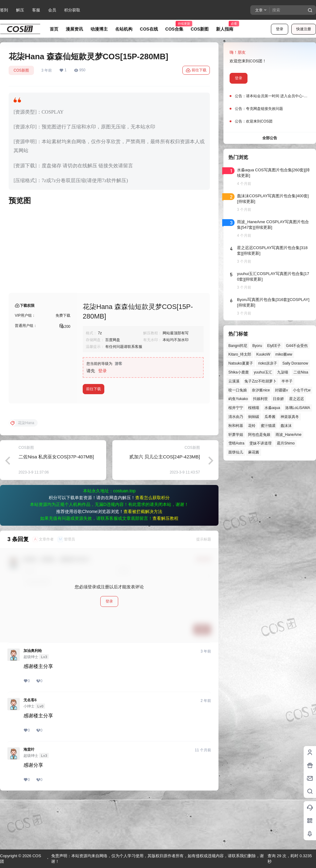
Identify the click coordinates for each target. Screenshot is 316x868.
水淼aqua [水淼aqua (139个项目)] (272, 408)
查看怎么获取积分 (152, 547)
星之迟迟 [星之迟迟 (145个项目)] (297, 399)
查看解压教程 (165, 568)
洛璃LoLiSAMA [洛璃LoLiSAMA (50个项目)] (298, 408)
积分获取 (72, 10)
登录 (280, 29)
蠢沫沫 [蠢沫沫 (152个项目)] (286, 426)
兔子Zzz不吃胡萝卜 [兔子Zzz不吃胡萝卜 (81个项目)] (260, 381)
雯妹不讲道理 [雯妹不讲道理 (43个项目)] (260, 443)
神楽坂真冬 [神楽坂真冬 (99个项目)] (290, 417)
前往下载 (196, 70)
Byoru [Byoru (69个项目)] (257, 346)
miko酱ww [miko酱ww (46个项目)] (284, 354)
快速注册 (304, 29)
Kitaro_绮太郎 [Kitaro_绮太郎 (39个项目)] (240, 354)
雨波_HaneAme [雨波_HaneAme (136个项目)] (289, 435)
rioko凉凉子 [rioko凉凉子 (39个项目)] (268, 363)
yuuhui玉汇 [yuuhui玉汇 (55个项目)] (263, 372)
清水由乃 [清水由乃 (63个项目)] (236, 417)
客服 (36, 10)
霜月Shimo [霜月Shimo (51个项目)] (286, 443)
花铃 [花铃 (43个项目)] (252, 426)
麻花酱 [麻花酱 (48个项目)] (254, 452)
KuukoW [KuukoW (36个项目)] (263, 354)
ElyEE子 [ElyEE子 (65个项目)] (274, 346)
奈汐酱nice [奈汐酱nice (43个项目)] (261, 390)
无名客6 (30, 750)
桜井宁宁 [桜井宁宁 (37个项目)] (236, 408)
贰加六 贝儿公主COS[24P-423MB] (165, 506)
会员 (52, 10)
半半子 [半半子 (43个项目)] (287, 381)
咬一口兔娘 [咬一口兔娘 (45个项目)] (238, 390)
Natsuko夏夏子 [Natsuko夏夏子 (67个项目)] (241, 363)
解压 (20, 10)
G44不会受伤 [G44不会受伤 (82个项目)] (297, 346)
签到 (4, 10)
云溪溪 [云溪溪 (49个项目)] (234, 381)
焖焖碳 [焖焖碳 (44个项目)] (254, 417)
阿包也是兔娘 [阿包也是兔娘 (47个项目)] (259, 435)
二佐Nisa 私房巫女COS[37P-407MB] (56, 506)
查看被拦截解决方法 (143, 561)
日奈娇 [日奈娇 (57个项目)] (278, 399)
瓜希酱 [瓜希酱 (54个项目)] (270, 417)
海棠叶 (29, 799)
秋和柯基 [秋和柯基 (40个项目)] (236, 426)
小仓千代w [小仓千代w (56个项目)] (302, 390)
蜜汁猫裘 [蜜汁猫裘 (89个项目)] (268, 426)
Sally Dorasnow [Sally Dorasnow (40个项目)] (295, 363)
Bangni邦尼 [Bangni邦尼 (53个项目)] (238, 346)
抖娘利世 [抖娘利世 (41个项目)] (260, 399)
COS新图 (21, 70)
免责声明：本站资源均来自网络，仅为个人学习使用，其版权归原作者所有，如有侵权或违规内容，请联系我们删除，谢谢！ (158, 859)
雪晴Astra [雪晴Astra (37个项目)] (236, 443)
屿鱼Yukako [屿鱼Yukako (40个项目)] (238, 399)
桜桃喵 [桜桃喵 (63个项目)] (254, 408)
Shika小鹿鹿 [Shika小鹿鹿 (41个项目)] (239, 372)
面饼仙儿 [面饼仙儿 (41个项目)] (236, 452)
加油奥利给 (33, 700)
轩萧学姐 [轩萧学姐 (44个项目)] (236, 435)
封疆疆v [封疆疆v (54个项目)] (281, 390)
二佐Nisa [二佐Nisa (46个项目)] (301, 372)
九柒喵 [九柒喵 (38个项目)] (283, 372)
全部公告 (270, 138)
